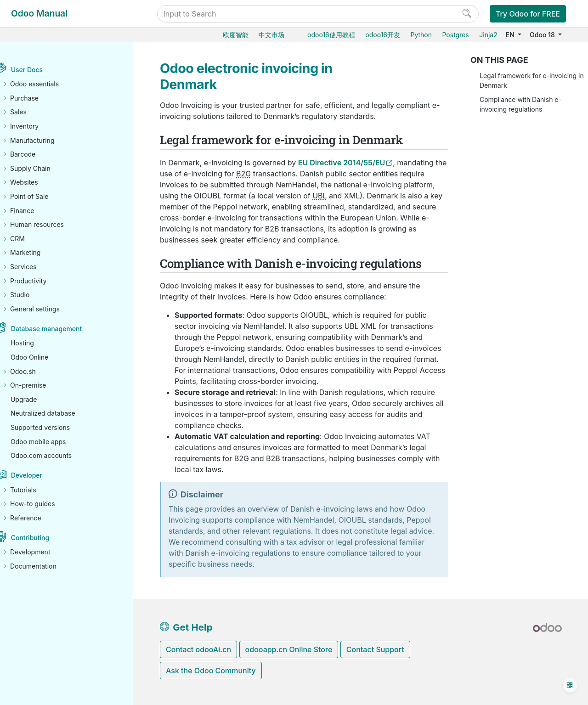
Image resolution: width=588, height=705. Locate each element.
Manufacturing (45, 140)
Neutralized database (56, 414)
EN (511, 35)
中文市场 (271, 35)
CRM (31, 239)
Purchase (38, 98)
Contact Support (375, 649)
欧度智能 (236, 35)
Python (421, 35)
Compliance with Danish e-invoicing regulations (520, 104)
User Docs (40, 70)
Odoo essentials (48, 84)
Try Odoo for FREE (528, 14)
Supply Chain (44, 168)
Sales (32, 112)
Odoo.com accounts (54, 456)
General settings (48, 309)
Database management (60, 329)
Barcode (36, 155)
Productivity (42, 281)
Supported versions (54, 427)
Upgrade (37, 399)
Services (37, 267)
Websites (37, 183)
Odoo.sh (36, 371)
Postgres (455, 35)
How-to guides (46, 504)
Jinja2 (488, 35)
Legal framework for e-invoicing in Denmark (532, 80)
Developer (40, 476)
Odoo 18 (543, 35)
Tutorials (37, 490)
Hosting (36, 343)
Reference (39, 518)
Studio (33, 295)
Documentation (47, 567)
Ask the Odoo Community (211, 671)
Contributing (43, 538)
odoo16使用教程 (331, 35)
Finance (35, 211)
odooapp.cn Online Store (289, 649)
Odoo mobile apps (52, 442)
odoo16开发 (383, 35)
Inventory (38, 127)
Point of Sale (42, 197)
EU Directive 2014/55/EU (342, 163)
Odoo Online (43, 357)
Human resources (50, 225)
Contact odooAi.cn (198, 649)
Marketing (39, 253)
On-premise (41, 386)
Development (43, 552)
